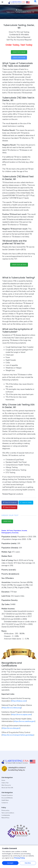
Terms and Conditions (8, 813)
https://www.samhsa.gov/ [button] (24, 721)
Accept (10, 863)
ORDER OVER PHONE (19, 58)
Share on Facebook (10, 503)
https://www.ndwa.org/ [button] (12, 708)
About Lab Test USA (7, 788)
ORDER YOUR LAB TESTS (19, 265)
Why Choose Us (6, 785)
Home (19, 10)
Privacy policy (5, 810)
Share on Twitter (26, 503)
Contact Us (5, 803)
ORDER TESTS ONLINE (19, 52)
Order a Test (5, 783)
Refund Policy (5, 818)
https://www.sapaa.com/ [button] (21, 715)
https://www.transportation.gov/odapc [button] (18, 735)
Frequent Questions (7, 795)
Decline (28, 863)
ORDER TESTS (7, 521)
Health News (5, 800)
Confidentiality (6, 815)
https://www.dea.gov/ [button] (11, 728)
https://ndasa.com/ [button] (19, 701)
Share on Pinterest (9, 507)
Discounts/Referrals (7, 798)
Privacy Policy (20, 858)
